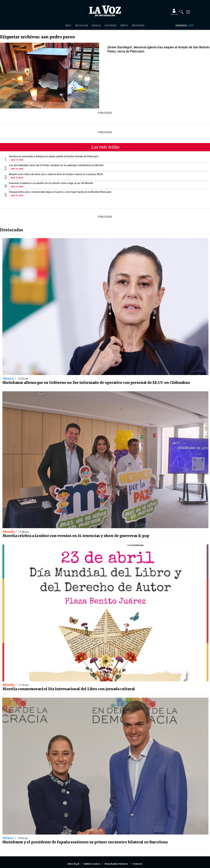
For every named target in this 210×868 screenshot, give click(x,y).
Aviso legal (73, 864)
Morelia (96, 25)
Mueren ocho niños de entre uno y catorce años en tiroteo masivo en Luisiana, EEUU (56, 174)
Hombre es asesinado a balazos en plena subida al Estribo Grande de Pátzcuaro (54, 156)
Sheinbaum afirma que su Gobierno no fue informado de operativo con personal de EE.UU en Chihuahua (96, 383)
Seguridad (111, 25)
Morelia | (10, 532)
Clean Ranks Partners (116, 864)
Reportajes (138, 25)
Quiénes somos (92, 864)
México (124, 25)
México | (9, 378)
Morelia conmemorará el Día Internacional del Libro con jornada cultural (69, 689)
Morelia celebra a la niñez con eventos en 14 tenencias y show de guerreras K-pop (76, 536)
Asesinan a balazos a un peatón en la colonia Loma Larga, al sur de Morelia (51, 183)
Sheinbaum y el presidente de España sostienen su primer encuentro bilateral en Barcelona (85, 842)
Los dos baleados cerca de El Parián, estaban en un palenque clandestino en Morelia (56, 165)
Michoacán (82, 25)
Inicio (68, 25)
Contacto (137, 864)
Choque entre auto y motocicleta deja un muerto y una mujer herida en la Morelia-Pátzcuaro (60, 192)
